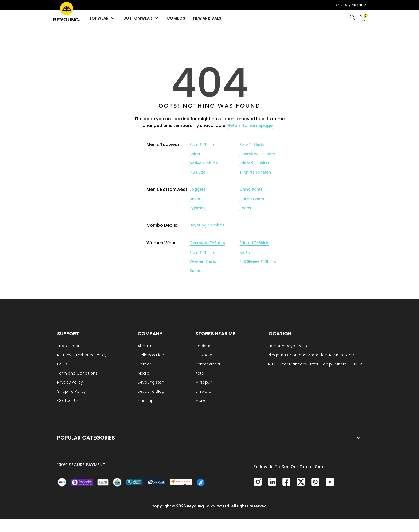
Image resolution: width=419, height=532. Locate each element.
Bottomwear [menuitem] (141, 18)
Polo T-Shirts (252, 144)
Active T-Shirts (204, 163)
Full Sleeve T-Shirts (258, 261)
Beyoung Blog (151, 392)
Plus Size (197, 172)
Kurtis (245, 252)
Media (143, 374)
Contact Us (68, 401)
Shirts (195, 154)
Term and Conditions (77, 374)
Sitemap (146, 401)
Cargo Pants (252, 199)
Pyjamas (198, 208)
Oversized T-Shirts (257, 154)
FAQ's (62, 365)
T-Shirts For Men (255, 172)
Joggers (198, 189)
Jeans (245, 208)
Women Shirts (203, 261)
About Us (146, 346)
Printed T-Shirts (254, 163)
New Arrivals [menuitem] (207, 18)
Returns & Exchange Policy (82, 355)
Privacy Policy (70, 383)
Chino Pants (251, 189)
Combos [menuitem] (176, 18)
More (200, 401)
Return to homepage (250, 126)
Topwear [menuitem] (102, 18)
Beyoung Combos (207, 225)
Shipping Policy (71, 392)
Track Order (68, 346)
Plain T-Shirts (202, 144)
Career (144, 365)
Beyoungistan (151, 383)
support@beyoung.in (287, 346)
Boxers (196, 199)
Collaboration (151, 355)
